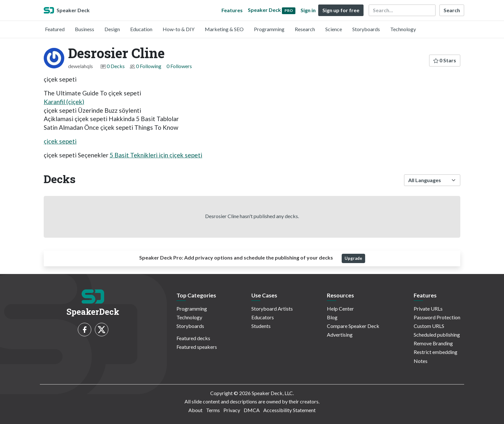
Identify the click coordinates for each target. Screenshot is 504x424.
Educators (263, 317)
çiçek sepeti (60, 141)
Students (261, 326)
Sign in (308, 10)
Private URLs (428, 309)
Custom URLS (429, 326)
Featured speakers (197, 347)
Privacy (232, 410)
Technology (403, 29)
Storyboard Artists (272, 309)
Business (85, 29)
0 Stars (445, 60)
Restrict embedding (436, 352)
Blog (332, 317)
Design (112, 29)
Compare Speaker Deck (353, 326)
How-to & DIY (179, 29)
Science (334, 29)
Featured (55, 29)
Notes (421, 361)
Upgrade (353, 258)
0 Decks (116, 66)
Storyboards (366, 29)
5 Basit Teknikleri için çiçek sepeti (156, 155)
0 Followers (179, 66)
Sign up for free (341, 10)
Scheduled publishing (437, 335)
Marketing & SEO (224, 29)
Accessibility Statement (289, 410)
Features (232, 10)
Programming (269, 29)
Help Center (340, 309)
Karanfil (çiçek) (64, 102)
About (195, 410)
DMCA (252, 410)
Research (305, 29)
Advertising (340, 335)
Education (141, 29)
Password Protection (437, 317)
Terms (213, 410)
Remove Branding (433, 343)
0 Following (149, 66)
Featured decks (193, 338)
